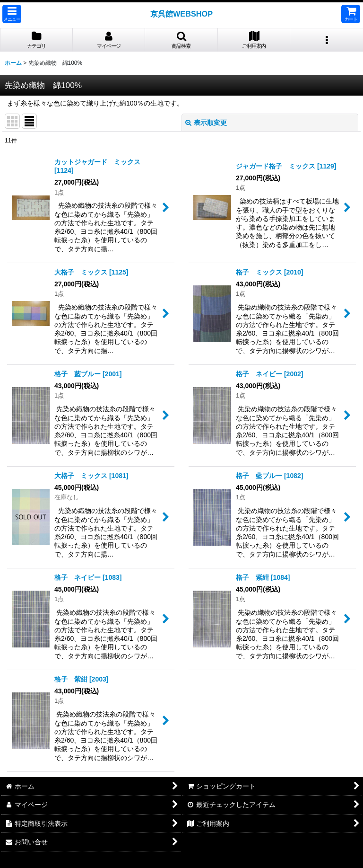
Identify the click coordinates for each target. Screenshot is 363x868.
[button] (12, 14)
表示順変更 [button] (206, 123)
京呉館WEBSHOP (181, 14)
